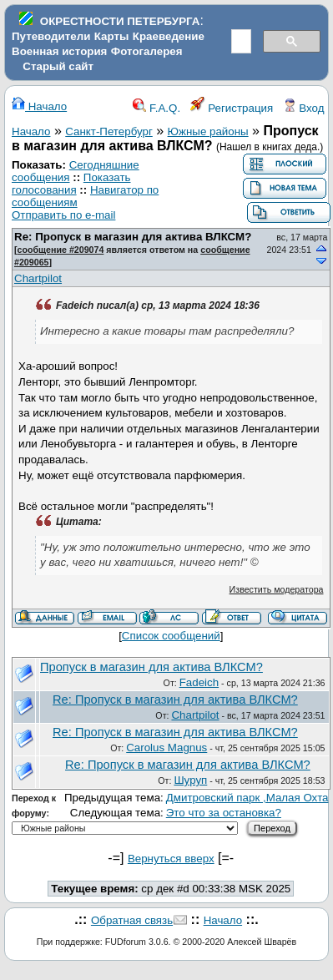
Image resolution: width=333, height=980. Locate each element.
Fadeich (199, 682)
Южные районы (208, 131)
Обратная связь (132, 920)
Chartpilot (38, 278)
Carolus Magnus (166, 748)
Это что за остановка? (224, 813)
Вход (304, 108)
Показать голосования (71, 184)
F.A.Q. (156, 108)
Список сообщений (171, 636)
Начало (39, 106)
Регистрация (232, 108)
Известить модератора (277, 589)
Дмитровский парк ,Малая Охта (247, 798)
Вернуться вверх (171, 859)
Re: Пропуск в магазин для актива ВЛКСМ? (133, 237)
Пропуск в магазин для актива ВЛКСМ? (151, 667)
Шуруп (190, 780)
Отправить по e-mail (63, 215)
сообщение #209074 (61, 250)
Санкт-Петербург (109, 131)
